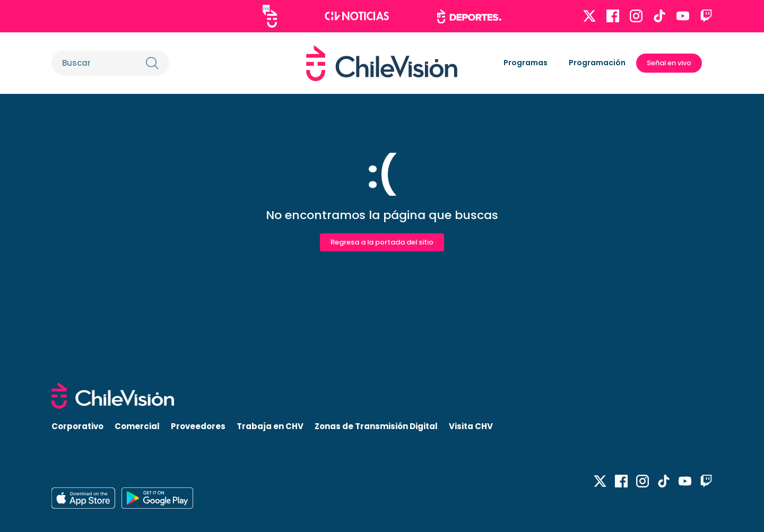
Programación (597, 63)
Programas (526, 63)
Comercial (137, 426)
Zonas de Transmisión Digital (376, 426)
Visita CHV (471, 426)
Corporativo (77, 426)
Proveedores (198, 426)
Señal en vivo (669, 63)
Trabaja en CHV (270, 426)
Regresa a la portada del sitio (382, 242)
